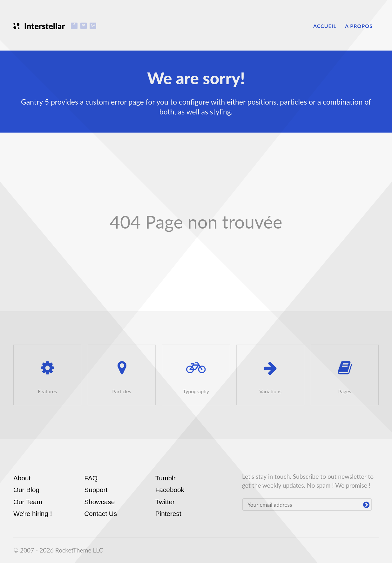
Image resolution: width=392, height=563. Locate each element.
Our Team (28, 502)
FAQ (91, 478)
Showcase (99, 502)
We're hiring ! (33, 514)
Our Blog (26, 490)
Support (96, 490)
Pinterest (168, 514)
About (22, 478)
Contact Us (101, 514)
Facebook (170, 490)
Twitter (165, 502)
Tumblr (166, 478)
